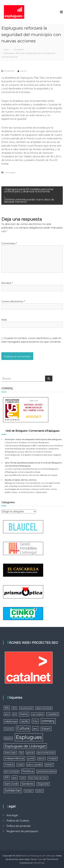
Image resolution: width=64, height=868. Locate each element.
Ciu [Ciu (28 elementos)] (35, 721)
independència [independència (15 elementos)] (14, 758)
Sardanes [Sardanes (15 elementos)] (28, 784)
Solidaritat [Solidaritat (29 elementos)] (13, 790)
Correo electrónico (13, 301)
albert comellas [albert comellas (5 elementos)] (44, 708)
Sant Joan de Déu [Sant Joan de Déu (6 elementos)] (38, 778)
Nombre (7, 283)
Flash (40, 859)
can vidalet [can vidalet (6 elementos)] (38, 714)
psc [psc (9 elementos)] (15, 778)
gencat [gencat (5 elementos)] (30, 753)
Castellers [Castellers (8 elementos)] (53, 714)
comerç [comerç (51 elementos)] (48, 721)
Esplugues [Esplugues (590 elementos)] (29, 737)
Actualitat (19, 49)
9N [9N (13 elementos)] (7, 708)
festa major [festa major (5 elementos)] (10, 753)
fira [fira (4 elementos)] (21, 753)
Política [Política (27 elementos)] (28, 771)
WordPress (39, 863)
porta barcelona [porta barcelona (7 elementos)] (47, 771)
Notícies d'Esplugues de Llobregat (38, 856)
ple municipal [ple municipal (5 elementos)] (12, 772)
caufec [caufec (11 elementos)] (25, 721)
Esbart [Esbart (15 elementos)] (46, 729)
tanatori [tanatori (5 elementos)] (29, 791)
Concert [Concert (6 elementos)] (9, 729)
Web (4, 320)
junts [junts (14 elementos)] (31, 758)
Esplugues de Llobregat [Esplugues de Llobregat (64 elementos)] (25, 746)
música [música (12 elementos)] (9, 765)
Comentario (9, 243)
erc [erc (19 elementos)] (35, 729)
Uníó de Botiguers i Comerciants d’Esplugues (32, 431)
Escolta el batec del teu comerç (21, 480)
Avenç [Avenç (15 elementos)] (24, 714)
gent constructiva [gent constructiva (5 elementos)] (46, 753)
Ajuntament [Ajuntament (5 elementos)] (26, 708)
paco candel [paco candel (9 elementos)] (34, 765)
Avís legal (12, 815)
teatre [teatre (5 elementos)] (40, 791)
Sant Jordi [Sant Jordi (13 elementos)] (11, 784)
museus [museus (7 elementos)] (52, 758)
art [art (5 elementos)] (15, 714)
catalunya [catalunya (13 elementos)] (11, 721)
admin (23, 71)
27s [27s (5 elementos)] (14, 708)
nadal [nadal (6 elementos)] (20, 765)
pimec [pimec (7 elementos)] (49, 765)
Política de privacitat (19, 826)
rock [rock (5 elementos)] (23, 778)
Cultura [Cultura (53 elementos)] (23, 728)
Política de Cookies (18, 821)
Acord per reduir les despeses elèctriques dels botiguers (33, 439)
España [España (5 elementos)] (8, 738)
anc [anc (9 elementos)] (7, 714)
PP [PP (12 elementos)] (7, 778)
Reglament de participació (22, 831)
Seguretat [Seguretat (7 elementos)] (43, 784)
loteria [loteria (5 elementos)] (41, 759)
